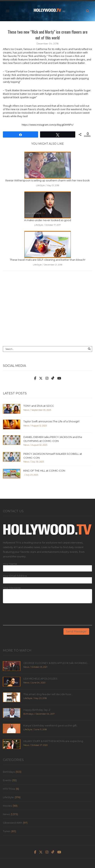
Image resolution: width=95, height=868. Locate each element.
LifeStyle (8, 797)
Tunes (7, 831)
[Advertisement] (47, 311)
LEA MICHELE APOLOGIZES (40, 679)
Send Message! (76, 631)
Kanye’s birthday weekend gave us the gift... (51, 725)
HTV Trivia (9, 789)
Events (7, 780)
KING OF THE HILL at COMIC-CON (44, 471)
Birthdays (9, 772)
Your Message (12, 588)
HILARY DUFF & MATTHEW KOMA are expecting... (54, 741)
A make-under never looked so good (48, 220)
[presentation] (32, 616)
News (6, 814)
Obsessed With (12, 823)
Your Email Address (15, 576)
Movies (7, 806)
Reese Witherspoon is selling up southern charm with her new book (48, 180)
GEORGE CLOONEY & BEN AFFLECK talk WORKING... (56, 663)
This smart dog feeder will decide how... (48, 694)
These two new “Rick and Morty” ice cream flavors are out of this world (47, 35)
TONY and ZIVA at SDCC (39, 406)
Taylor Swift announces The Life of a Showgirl (51, 421)
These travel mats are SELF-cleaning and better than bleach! (48, 260)
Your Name (10, 564)
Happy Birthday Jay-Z (37, 710)
